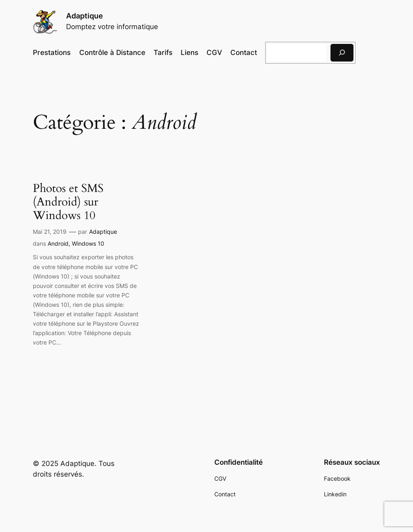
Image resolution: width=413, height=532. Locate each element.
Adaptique (85, 16)
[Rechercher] (342, 53)
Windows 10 (88, 243)
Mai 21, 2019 (50, 232)
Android (58, 243)
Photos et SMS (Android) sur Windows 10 (68, 202)
